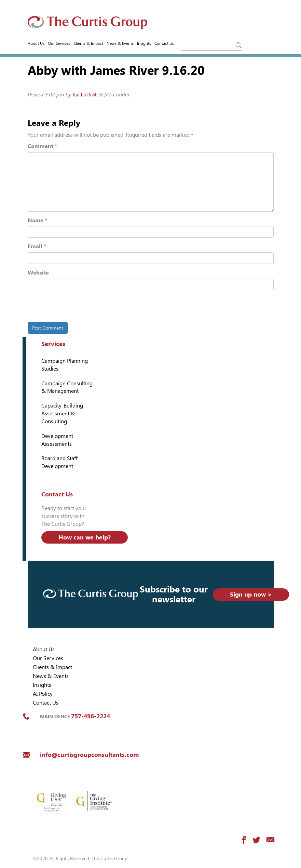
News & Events (120, 43)
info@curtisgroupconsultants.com (89, 755)
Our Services (59, 43)
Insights (144, 43)
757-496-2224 (91, 716)
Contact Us (164, 43)
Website (38, 273)
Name (37, 220)
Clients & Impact (88, 43)
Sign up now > (251, 594)
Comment (42, 146)
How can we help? (85, 537)
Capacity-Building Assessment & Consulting (62, 413)
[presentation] (74, 307)
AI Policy (43, 694)
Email (37, 246)
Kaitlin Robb (85, 95)
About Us (36, 43)
